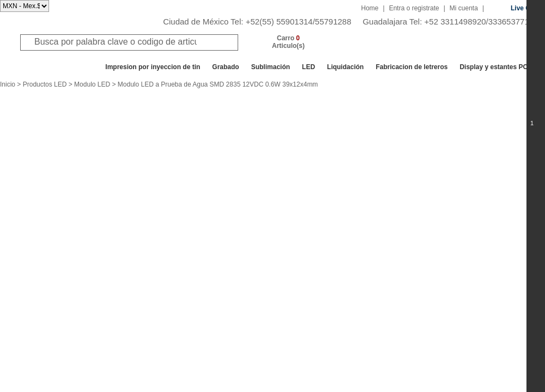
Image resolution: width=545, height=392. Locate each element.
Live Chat (525, 8)
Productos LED (45, 84)
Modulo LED (92, 84)
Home (370, 8)
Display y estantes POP (496, 67)
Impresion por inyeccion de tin (153, 67)
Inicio (8, 84)
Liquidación (345, 67)
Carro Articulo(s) (288, 42)
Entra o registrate (414, 8)
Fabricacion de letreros (411, 67)
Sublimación (271, 67)
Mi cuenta (464, 8)
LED (308, 67)
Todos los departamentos (52, 67)
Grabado (225, 67)
